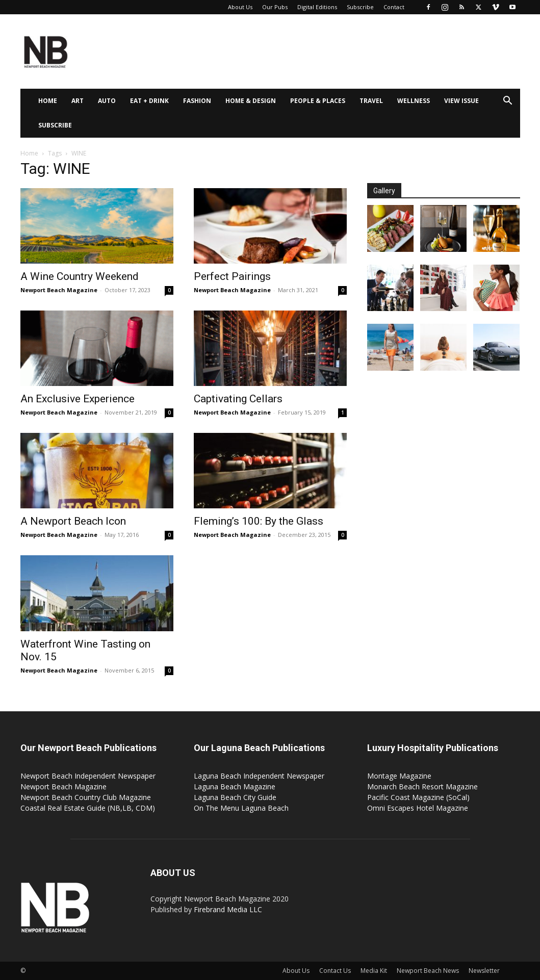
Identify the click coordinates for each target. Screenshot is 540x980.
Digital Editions (317, 7)
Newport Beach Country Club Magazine (86, 797)
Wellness (414, 101)
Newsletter (484, 971)
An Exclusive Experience (78, 399)
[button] (508, 102)
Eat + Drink (149, 101)
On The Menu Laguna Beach (241, 808)
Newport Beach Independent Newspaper (88, 776)
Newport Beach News (428, 971)
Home (48, 101)
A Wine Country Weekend (80, 276)
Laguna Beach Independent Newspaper (259, 776)
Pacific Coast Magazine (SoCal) (418, 797)
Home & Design (251, 101)
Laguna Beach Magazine (235, 786)
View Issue (461, 101)
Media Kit (374, 971)
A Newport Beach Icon (73, 521)
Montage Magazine (399, 776)
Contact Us (335, 971)
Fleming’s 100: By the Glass (259, 521)
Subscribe (360, 7)
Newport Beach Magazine (59, 290)
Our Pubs (275, 7)
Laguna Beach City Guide (235, 797)
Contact (394, 7)
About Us (240, 7)
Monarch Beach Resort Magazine (422, 786)
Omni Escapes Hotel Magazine (418, 808)
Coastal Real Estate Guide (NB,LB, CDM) (88, 808)
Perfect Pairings (232, 276)
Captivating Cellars (238, 399)
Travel (371, 101)
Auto (107, 101)
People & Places (318, 101)
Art (78, 101)
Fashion (197, 101)
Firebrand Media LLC (228, 909)
